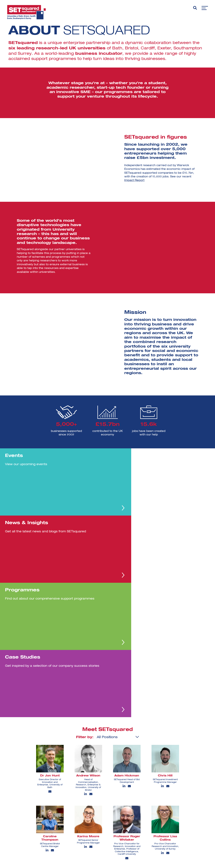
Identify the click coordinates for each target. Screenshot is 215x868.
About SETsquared (69, 813)
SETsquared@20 (110, 813)
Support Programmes (113, 824)
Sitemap (63, 841)
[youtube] (150, 834)
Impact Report (134, 180)
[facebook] (139, 835)
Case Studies (66, 824)
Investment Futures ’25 (114, 818)
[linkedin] (140, 824)
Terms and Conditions (113, 835)
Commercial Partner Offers (74, 835)
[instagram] (151, 824)
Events (62, 818)
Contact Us (64, 830)
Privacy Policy (108, 830)
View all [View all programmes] (179, 827)
